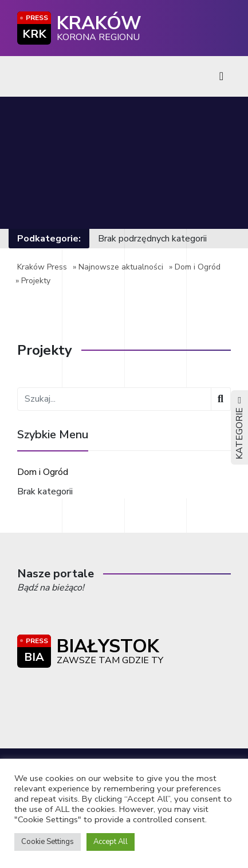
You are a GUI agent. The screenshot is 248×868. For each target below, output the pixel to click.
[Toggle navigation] (221, 76)
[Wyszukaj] (221, 399)
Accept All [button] (111, 842)
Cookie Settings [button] (48, 842)
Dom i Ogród (198, 267)
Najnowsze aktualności (121, 267)
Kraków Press (42, 267)
